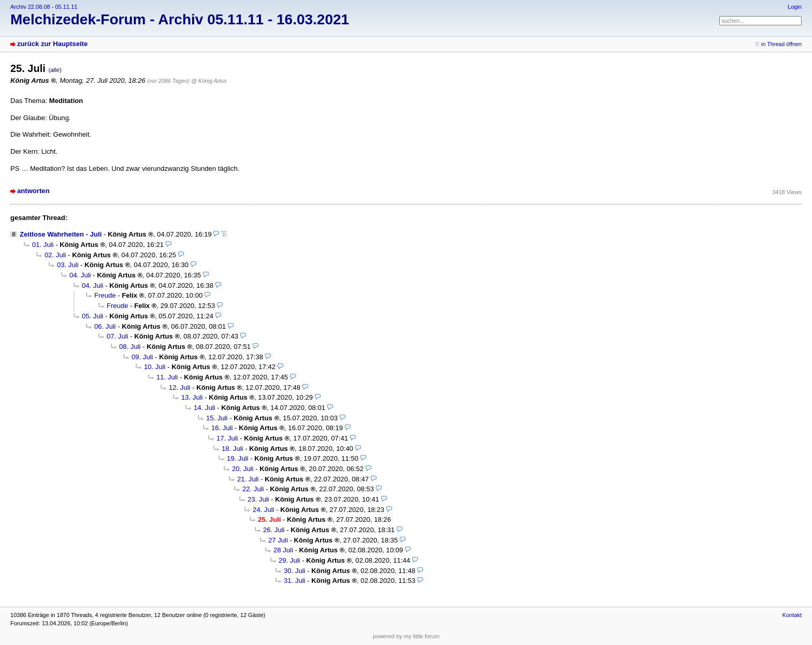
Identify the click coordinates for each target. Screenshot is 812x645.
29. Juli (289, 560)
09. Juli (142, 357)
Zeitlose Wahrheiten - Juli (61, 234)
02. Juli (55, 255)
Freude (105, 295)
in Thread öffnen (781, 44)
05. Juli (93, 316)
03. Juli (68, 265)
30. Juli (295, 571)
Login (795, 7)
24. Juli (264, 510)
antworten (33, 191)
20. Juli (243, 469)
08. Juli (130, 347)
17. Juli (227, 438)
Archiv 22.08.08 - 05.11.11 (44, 7)
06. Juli (105, 326)
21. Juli (248, 479)
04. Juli (80, 275)
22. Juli (253, 489)
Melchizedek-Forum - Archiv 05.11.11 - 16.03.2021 (180, 19)
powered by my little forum (406, 636)
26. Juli (274, 530)
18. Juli (233, 449)
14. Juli (205, 408)
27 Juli (278, 540)
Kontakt (792, 615)
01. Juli (43, 245)
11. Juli (167, 377)
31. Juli (295, 581)
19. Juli (238, 458)
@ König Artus (209, 81)
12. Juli (180, 387)
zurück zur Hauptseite (52, 44)
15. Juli (217, 418)
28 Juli (283, 550)
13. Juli (192, 397)
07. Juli (118, 336)
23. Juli (258, 499)
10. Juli (155, 367)
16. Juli (222, 428)
